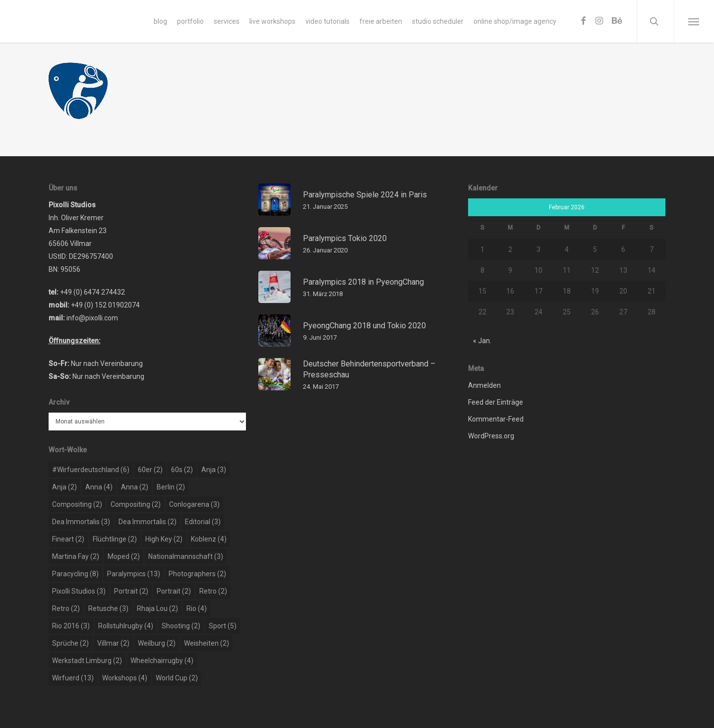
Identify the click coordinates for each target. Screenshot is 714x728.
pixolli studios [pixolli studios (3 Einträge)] (79, 591)
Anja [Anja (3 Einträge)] (214, 470)
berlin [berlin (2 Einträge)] (171, 487)
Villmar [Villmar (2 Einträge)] (113, 643)
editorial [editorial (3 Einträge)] (203, 522)
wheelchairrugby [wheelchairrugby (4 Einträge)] (162, 661)
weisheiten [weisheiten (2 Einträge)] (207, 643)
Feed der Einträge (496, 402)
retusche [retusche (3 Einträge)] (108, 608)
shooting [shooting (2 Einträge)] (181, 626)
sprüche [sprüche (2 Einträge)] (70, 643)
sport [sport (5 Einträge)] (223, 626)
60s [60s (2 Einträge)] (182, 470)
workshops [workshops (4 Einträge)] (125, 678)
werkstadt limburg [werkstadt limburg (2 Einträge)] (87, 661)
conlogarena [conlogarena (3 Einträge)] (194, 504)
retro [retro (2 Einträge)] (213, 591)
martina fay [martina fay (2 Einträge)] (76, 556)
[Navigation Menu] (694, 21)
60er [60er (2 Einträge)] (150, 470)
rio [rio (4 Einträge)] (197, 608)
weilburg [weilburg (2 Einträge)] (157, 643)
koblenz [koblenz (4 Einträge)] (209, 539)
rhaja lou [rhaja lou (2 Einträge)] (157, 608)
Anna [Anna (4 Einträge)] (99, 487)
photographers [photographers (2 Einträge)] (197, 574)
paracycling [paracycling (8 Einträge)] (75, 574)
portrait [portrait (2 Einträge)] (131, 591)
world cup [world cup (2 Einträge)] (177, 678)
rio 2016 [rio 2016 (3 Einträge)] (71, 626)
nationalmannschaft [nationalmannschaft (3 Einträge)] (186, 556)
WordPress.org (491, 436)
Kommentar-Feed (496, 419)
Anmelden (484, 385)
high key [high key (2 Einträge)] (164, 539)
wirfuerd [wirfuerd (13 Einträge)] (73, 678)
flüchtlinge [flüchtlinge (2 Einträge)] (115, 539)
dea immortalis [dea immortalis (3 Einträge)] (81, 522)
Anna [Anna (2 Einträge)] (135, 487)
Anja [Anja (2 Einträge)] (64, 487)
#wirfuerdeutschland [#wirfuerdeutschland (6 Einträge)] (91, 470)
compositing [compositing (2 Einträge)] (77, 504)
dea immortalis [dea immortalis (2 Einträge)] (148, 522)
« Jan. (482, 341)
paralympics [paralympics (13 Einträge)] (134, 574)
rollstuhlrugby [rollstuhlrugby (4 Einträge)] (126, 626)
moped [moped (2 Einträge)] (124, 556)
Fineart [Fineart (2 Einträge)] (68, 539)
